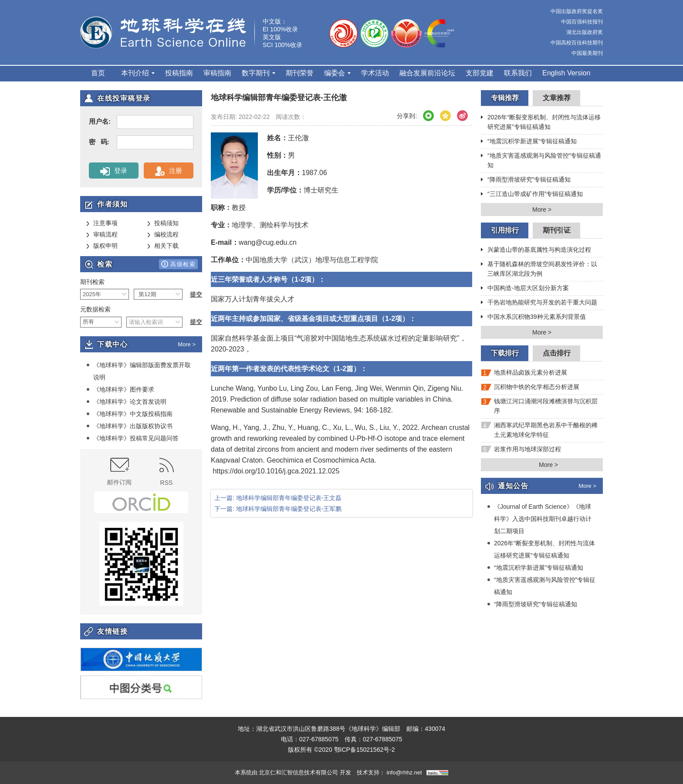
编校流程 (163, 235)
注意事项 (102, 223)
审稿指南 (217, 73)
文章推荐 (557, 98)
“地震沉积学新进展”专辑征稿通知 (529, 142)
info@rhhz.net (404, 772)
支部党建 (480, 73)
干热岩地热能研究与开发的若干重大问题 (539, 303)
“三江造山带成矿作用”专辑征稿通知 (532, 195)
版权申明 (102, 246)
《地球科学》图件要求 (120, 389)
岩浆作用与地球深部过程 (521, 451)
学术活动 (375, 73)
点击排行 (557, 353)
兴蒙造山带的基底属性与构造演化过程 (536, 250)
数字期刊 (259, 73)
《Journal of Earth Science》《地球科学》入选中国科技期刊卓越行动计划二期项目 (539, 519)
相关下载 (163, 246)
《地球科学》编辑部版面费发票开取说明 (139, 371)
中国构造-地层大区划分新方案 (525, 289)
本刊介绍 (138, 73)
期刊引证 (557, 230)
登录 (113, 171)
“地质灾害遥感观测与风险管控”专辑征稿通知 (541, 160)
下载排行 (505, 353)
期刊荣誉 (300, 73)
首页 (98, 73)
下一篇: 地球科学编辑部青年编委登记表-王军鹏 (278, 509)
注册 (168, 171)
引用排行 (505, 230)
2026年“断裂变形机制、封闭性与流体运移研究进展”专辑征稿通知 (541, 122)
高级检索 (178, 264)
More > (187, 344)
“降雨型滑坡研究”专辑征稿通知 (526, 180)
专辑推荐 (505, 98)
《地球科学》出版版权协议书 (129, 426)
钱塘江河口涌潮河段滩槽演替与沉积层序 (539, 406)
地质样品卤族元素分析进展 (524, 374)
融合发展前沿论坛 (427, 73)
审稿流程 (102, 235)
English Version (566, 73)
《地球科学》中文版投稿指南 (129, 414)
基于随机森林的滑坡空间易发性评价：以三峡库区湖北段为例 (539, 269)
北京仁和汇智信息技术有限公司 (298, 772)
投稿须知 (163, 223)
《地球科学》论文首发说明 (126, 402)
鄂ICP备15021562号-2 (365, 750)
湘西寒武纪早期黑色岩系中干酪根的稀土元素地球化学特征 (539, 430)
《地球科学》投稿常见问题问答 (132, 438)
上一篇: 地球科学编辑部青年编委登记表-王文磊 (278, 498)
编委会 (337, 73)
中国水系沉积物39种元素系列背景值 (533, 318)
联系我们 (518, 73)
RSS (167, 472)
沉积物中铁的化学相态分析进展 (530, 389)
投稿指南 (179, 73)
